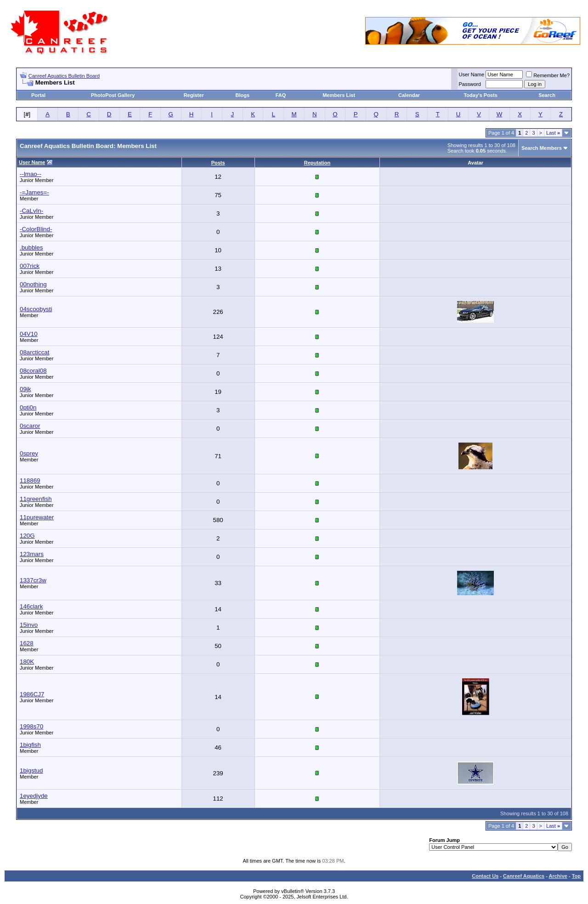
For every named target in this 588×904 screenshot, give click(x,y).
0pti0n (28, 407)
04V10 (29, 334)
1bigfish (30, 745)
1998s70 (31, 726)
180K (27, 662)
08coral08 (33, 371)
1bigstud (31, 770)
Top (576, 876)
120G (27, 536)
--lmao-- (31, 174)
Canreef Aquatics (524, 876)
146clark (31, 606)
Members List (339, 95)
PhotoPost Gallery (113, 95)
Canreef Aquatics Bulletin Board (64, 76)
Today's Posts (480, 95)
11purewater (37, 517)
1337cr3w (33, 580)
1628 (27, 643)
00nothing (33, 284)
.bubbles (31, 247)
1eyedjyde (34, 796)
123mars (32, 554)
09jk (25, 389)
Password (470, 84)
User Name (472, 74)
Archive (558, 876)
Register (194, 95)
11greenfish (36, 499)
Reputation (317, 163)
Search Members (542, 148)
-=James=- (34, 192)
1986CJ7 (32, 694)
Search (547, 95)
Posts (218, 163)
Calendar (409, 95)
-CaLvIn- (31, 211)
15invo (29, 625)
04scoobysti (36, 309)
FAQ (281, 95)
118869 (30, 480)
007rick (30, 266)
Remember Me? (548, 75)
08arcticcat (34, 352)
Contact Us (485, 876)
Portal (38, 95)
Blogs (243, 95)
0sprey (29, 453)
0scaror (30, 426)
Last (553, 133)
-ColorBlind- (36, 229)
